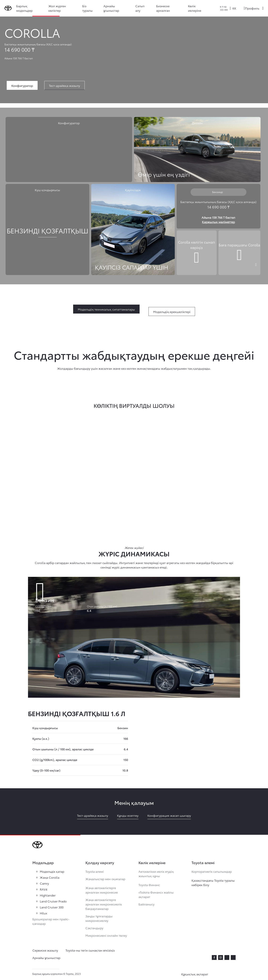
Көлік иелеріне (195, 8)
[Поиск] (263, 8)
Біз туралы (89, 8)
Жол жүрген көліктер (58, 8)
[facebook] (214, 957)
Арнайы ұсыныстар (112, 8)
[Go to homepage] (9, 8)
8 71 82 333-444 (224, 8)
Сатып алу (141, 8)
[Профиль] (251, 8)
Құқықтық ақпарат (195, 974)
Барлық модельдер (26, 8)
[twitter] (227, 957)
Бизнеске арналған (164, 8)
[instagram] (221, 957)
